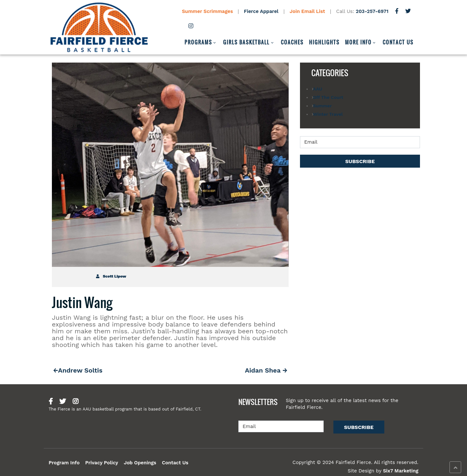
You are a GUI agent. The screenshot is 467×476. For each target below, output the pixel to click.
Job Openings (140, 463)
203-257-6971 (372, 11)
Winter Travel (328, 114)
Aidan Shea (263, 370)
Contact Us (398, 42)
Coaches (292, 42)
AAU (317, 89)
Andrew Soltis (80, 370)
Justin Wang (82, 302)
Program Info (64, 463)
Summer (322, 106)
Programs (198, 42)
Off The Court (328, 97)
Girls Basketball (246, 42)
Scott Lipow (111, 276)
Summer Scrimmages (208, 11)
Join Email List (307, 11)
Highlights (324, 42)
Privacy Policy (102, 463)
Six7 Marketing (401, 471)
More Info (358, 42)
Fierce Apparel (261, 11)
